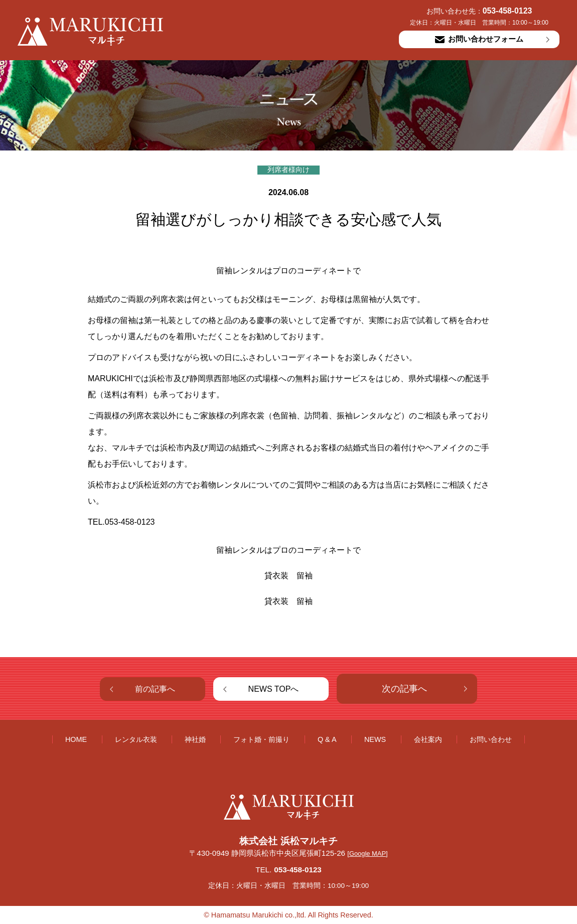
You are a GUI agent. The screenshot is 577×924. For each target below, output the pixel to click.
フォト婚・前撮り (261, 739)
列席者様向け (288, 170)
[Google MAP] (367, 854)
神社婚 (195, 739)
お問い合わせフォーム (479, 39)
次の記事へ (404, 689)
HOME (76, 739)
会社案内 (428, 739)
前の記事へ (155, 689)
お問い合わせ (491, 739)
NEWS (375, 739)
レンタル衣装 (136, 739)
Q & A (327, 739)
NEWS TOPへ (274, 689)
